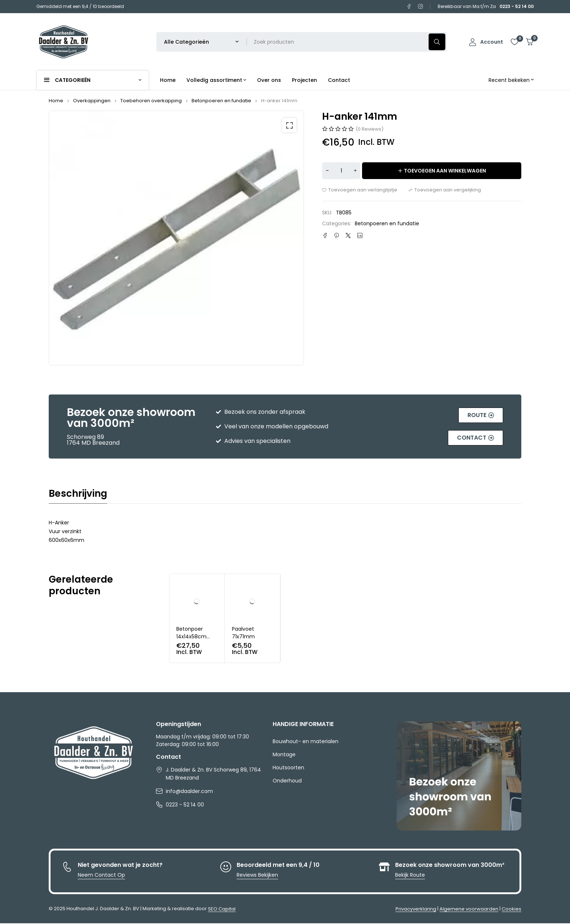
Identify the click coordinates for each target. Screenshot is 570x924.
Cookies (511, 910)
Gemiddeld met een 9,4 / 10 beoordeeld (80, 6)
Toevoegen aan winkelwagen (445, 171)
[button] (289, 125)
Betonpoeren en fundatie (221, 101)
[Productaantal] (341, 171)
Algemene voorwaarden (469, 910)
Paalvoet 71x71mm (243, 633)
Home (56, 101)
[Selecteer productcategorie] (202, 42)
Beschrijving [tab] (78, 494)
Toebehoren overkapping (151, 101)
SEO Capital (222, 910)
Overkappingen (92, 101)
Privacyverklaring (416, 910)
